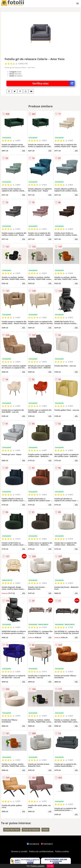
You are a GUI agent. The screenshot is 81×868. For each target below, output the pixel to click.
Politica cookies (62, 851)
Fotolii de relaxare (31, 830)
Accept (50, 866)
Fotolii (45, 830)
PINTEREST (47, 844)
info (24, 150)
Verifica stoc (53, 83)
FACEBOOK (33, 844)
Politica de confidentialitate (41, 851)
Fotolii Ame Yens (12, 830)
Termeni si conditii (19, 851)
